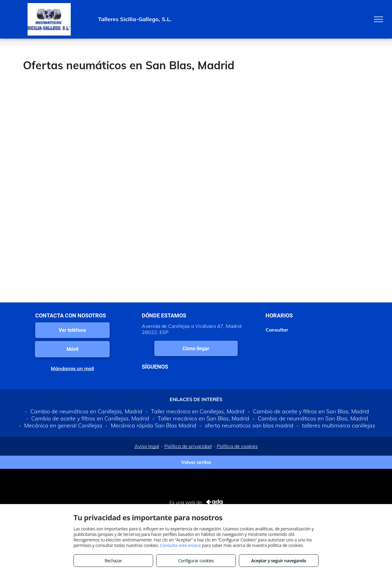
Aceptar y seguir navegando (279, 561)
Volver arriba (196, 462)
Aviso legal (147, 446)
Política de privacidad (188, 446)
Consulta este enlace (181, 545)
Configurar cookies (196, 561)
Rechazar (113, 561)
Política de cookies (237, 446)
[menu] (379, 19)
